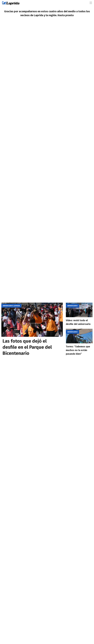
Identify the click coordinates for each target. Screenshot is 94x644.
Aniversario (72, 306)
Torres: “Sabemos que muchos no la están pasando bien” (78, 350)
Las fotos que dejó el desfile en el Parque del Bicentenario (27, 347)
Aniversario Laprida (11, 306)
